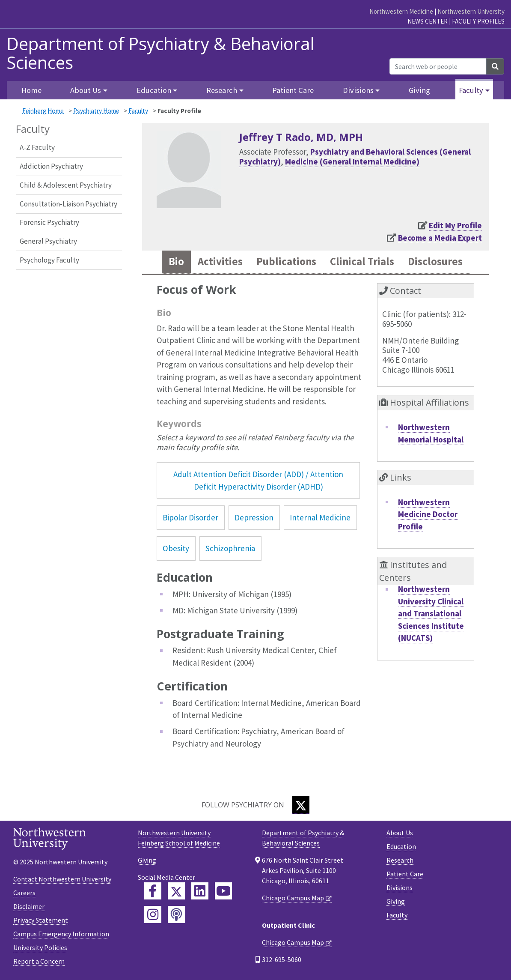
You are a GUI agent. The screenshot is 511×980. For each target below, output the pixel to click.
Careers (24, 893)
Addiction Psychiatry (51, 166)
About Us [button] (86, 90)
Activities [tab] (220, 262)
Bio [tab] (176, 262)
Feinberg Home (43, 111)
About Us (400, 833)
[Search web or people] (438, 66)
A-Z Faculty (37, 147)
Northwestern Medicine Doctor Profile (428, 514)
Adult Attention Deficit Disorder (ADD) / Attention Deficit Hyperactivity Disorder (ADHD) (258, 480)
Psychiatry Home (96, 111)
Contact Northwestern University (62, 879)
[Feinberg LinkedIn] (200, 891)
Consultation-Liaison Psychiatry (68, 204)
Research (400, 860)
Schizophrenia (230, 548)
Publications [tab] (286, 262)
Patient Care (293, 90)
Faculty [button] (471, 90)
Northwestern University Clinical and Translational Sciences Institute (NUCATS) (431, 613)
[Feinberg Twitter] (176, 891)
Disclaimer (29, 906)
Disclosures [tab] (435, 262)
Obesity (176, 548)
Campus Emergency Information (61, 934)
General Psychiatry (48, 241)
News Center (428, 21)
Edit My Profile (455, 225)
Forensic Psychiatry (49, 222)
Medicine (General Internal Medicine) (352, 161)
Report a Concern (39, 961)
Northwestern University (471, 11)
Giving (419, 90)
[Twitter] (301, 805)
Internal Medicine (320, 517)
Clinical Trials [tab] (362, 262)
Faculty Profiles (478, 21)
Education (401, 846)
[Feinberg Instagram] (153, 914)
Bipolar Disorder (190, 517)
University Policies (40, 947)
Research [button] (222, 90)
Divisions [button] (358, 90)
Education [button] (154, 90)
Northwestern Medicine (401, 11)
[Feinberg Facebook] (153, 891)
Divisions (400, 887)
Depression (254, 517)
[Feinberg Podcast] (176, 914)
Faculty (138, 111)
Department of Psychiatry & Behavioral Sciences (160, 53)
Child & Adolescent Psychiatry (66, 185)
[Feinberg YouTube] (223, 891)
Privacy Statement (41, 920)
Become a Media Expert (440, 238)
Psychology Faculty (49, 260)
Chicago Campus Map (293, 898)
